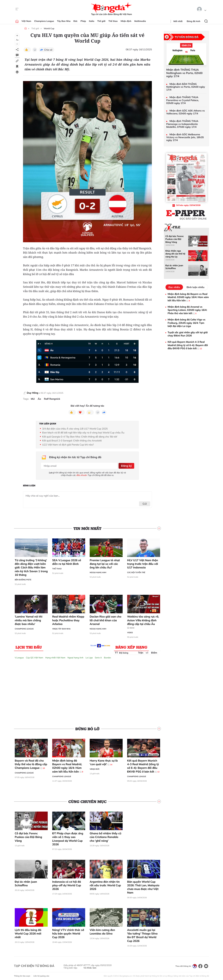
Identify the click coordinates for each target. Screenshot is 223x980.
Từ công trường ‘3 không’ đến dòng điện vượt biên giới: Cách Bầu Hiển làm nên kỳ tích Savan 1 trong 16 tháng (31, 566)
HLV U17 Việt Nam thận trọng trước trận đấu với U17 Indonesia (143, 563)
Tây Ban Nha (64, 21)
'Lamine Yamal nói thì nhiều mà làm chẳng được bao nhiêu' (29, 619)
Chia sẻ (48, 50)
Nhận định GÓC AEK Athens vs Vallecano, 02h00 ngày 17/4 (186, 112)
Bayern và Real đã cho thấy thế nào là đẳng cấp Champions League (31, 763)
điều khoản (82, 474)
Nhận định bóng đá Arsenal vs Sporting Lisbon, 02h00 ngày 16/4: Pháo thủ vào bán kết (187, 310)
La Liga (89, 657)
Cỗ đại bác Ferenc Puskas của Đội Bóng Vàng (28, 836)
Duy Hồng (33, 393)
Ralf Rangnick (52, 399)
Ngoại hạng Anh (98, 571)
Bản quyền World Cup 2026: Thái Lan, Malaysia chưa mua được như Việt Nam (143, 886)
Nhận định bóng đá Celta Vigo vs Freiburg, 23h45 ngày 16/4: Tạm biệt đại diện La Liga (187, 323)
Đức (75, 21)
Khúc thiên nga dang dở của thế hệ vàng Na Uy (175, 254)
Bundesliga (109, 657)
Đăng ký (126, 465)
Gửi (145, 503)
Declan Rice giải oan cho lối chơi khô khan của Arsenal (105, 619)
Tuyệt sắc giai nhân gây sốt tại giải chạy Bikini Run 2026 (188, 334)
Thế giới (101, 21)
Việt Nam (26, 21)
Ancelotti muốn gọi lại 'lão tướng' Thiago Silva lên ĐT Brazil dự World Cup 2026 (142, 934)
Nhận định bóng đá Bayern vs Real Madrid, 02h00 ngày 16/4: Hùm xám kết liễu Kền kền (68, 765)
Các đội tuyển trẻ (136, 571)
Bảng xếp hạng (131, 646)
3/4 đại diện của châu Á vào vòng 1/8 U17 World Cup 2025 (75, 429)
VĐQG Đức (95, 768)
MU (33, 399)
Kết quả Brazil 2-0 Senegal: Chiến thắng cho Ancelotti (72, 441)
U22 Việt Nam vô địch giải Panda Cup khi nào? (68, 445)
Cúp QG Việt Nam (35, 657)
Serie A (98, 657)
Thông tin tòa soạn (22, 975)
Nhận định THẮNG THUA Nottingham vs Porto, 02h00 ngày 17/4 (184, 73)
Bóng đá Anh (194, 21)
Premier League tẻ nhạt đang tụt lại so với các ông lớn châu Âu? (105, 563)
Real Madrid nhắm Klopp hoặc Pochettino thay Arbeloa (68, 619)
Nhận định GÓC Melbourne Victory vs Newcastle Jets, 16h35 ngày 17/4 (185, 137)
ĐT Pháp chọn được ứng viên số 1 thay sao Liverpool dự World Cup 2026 (68, 838)
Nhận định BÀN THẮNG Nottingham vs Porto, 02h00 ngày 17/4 (186, 87)
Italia (92, 21)
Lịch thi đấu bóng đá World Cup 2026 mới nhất (28, 933)
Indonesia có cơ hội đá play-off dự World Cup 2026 (67, 884)
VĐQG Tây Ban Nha (61, 628)
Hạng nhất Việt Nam (55, 657)
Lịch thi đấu (29, 646)
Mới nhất (178, 21)
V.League (19, 657)
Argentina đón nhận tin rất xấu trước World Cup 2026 (105, 884)
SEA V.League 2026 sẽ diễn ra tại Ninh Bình (67, 561)
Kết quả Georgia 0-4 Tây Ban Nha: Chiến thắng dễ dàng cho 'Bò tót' (80, 437)
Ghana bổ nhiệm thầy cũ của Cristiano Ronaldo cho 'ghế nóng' (105, 836)
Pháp (83, 21)
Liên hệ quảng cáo (41, 975)
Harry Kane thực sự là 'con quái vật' (104, 761)
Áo (39, 399)
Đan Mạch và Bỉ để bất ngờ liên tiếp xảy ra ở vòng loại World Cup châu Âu (83, 433)
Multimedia (140, 21)
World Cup (49, 28)
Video (130, 631)
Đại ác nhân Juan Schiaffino (26, 882)
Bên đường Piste (23, 579)
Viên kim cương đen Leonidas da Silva (102, 931)
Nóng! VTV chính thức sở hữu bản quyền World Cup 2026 (68, 933)
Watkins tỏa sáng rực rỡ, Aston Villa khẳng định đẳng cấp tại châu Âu (143, 621)
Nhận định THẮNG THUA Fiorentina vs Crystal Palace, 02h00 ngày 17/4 (183, 100)
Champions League (44, 21)
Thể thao (113, 21)
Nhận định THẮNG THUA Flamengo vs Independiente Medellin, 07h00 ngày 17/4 (182, 124)
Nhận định (126, 21)
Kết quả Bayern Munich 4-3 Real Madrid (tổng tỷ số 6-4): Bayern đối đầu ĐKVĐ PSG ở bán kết (143, 765)
